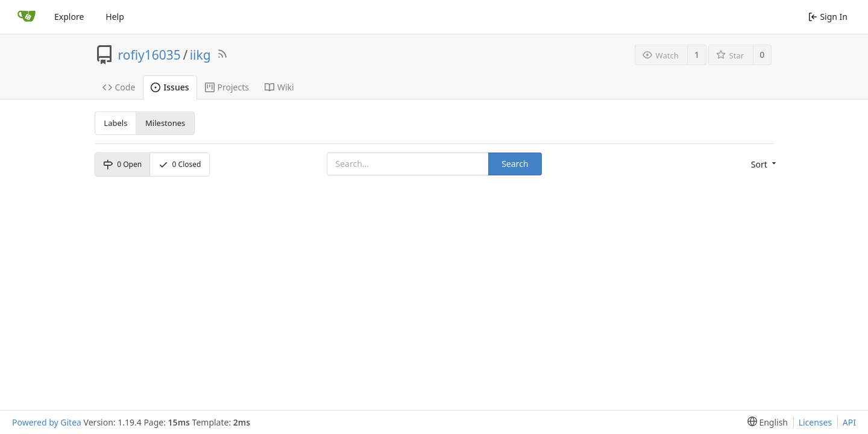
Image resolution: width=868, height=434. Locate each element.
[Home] (27, 17)
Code (119, 87)
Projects (227, 87)
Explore (69, 17)
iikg (200, 55)
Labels (115, 123)
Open (122, 164)
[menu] (763, 165)
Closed (180, 164)
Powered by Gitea (47, 422)
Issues (170, 87)
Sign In (828, 17)
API (849, 422)
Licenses (816, 422)
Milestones (165, 123)
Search (515, 164)
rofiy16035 (149, 55)
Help (115, 17)
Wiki (279, 87)
